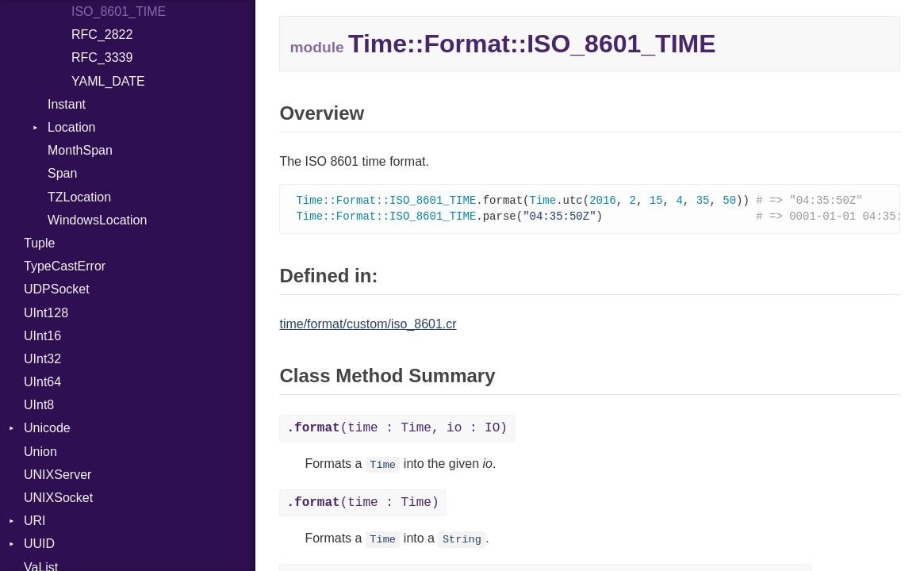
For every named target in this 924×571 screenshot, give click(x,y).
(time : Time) (362, 504)
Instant (67, 104)
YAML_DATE (108, 81)
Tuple (39, 243)
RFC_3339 (102, 57)
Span (62, 173)
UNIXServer (58, 475)
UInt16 (42, 336)
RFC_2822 (102, 34)
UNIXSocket (58, 498)
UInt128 (46, 313)
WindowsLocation (97, 220)
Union (40, 452)
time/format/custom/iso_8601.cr (368, 326)
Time (383, 467)
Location (72, 127)
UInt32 (42, 359)
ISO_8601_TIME (119, 11)
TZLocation (79, 197)
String (462, 541)
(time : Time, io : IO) (397, 430)
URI (35, 521)
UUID (39, 544)
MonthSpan (80, 150)
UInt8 (39, 405)
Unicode (47, 428)
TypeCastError (65, 266)
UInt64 (42, 382)
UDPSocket (57, 289)
